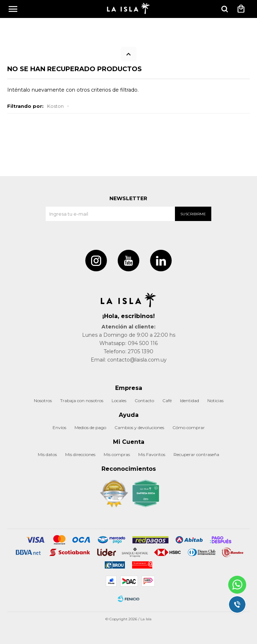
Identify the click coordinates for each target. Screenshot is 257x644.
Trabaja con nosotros (82, 401)
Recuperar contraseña (196, 454)
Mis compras (117, 454)
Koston (55, 106)
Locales (119, 401)
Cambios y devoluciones (139, 427)
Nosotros (43, 401)
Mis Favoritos (152, 454)
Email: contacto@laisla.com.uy (129, 360)
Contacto (144, 401)
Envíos (59, 427)
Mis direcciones (80, 454)
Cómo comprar (189, 427)
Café (167, 401)
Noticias (215, 401)
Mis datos (47, 454)
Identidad (190, 401)
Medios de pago (90, 427)
